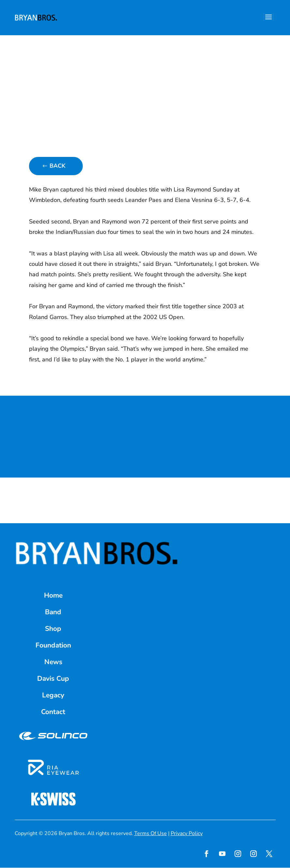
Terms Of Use (151, 833)
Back (58, 166)
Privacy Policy (187, 833)
